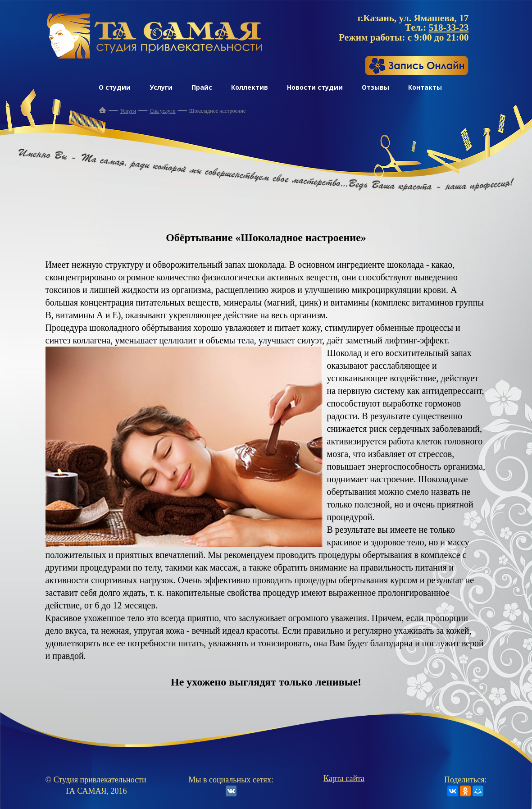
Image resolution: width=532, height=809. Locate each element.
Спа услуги (162, 111)
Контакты (425, 87)
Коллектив (250, 87)
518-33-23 (449, 27)
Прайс (202, 87)
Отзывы (375, 87)
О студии (115, 87)
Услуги (161, 87)
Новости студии (315, 87)
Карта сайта (344, 778)
